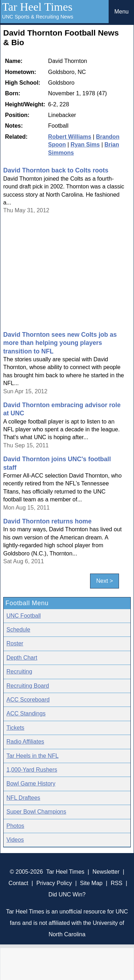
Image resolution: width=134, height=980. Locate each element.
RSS (117, 883)
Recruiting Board (28, 686)
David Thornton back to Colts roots (56, 170)
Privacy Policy (54, 883)
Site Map (91, 883)
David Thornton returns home (47, 521)
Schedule (18, 630)
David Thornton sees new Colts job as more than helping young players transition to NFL (60, 343)
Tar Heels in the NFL (33, 756)
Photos (15, 826)
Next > (105, 581)
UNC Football (24, 616)
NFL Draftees (23, 798)
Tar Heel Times (37, 7)
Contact (18, 883)
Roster (15, 643)
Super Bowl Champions (36, 812)
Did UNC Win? (67, 894)
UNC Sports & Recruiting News (38, 17)
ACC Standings (26, 713)
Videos (15, 840)
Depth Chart (22, 658)
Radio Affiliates (25, 742)
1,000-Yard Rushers (32, 770)
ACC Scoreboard (28, 700)
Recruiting (19, 672)
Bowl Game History (31, 784)
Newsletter (106, 872)
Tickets (15, 728)
